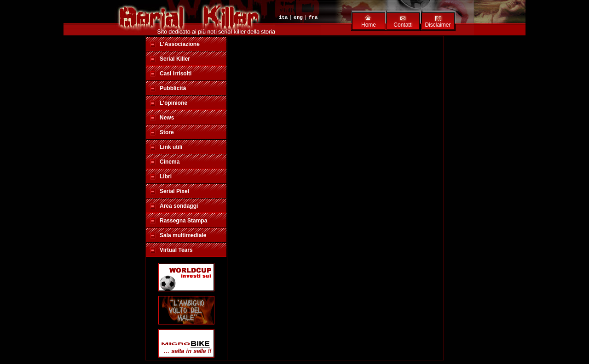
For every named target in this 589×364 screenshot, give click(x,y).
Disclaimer (438, 25)
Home (369, 25)
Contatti (403, 25)
